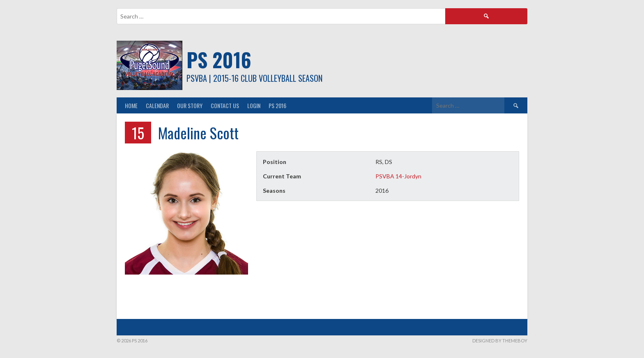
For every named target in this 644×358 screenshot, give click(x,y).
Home (131, 105)
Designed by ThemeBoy (500, 341)
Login (254, 105)
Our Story (190, 105)
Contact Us (225, 105)
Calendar (157, 105)
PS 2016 (219, 59)
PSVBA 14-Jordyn (398, 176)
